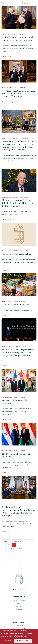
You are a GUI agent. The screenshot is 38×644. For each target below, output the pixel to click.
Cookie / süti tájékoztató (19, 637)
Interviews (25, 138)
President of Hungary (19, 600)
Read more (5, 56)
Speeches (23, 88)
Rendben (7, 641)
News (21, 34)
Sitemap (19, 610)
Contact (19, 607)
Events (23, 346)
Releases (25, 251)
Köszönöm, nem (23, 641)
